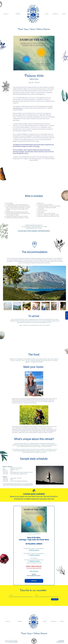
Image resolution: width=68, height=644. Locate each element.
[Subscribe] (55, 599)
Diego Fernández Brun (13, 642)
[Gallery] (62, 621)
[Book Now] (34, 581)
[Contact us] (56, 14)
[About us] (6, 14)
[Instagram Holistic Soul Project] (67, 314)
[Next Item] (63, 283)
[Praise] (47, 14)
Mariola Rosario (17, 108)
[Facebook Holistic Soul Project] (67, 317)
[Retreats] (18, 14)
